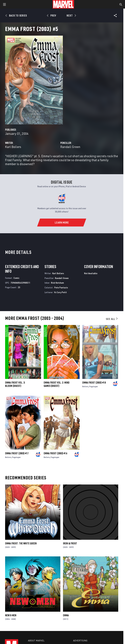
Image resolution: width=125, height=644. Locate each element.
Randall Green (70, 147)
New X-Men (11, 615)
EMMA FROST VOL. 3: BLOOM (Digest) (15, 384)
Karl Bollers (13, 147)
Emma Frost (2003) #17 (17, 453)
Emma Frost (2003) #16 (55, 453)
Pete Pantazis (61, 287)
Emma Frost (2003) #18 (94, 383)
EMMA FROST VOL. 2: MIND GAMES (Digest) (57, 384)
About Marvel (36, 641)
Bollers (85, 386)
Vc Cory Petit (60, 292)
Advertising (80, 641)
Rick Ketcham (57, 283)
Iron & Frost (70, 543)
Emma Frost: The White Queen (21, 543)
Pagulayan (94, 386)
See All (112, 319)
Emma (66, 615)
